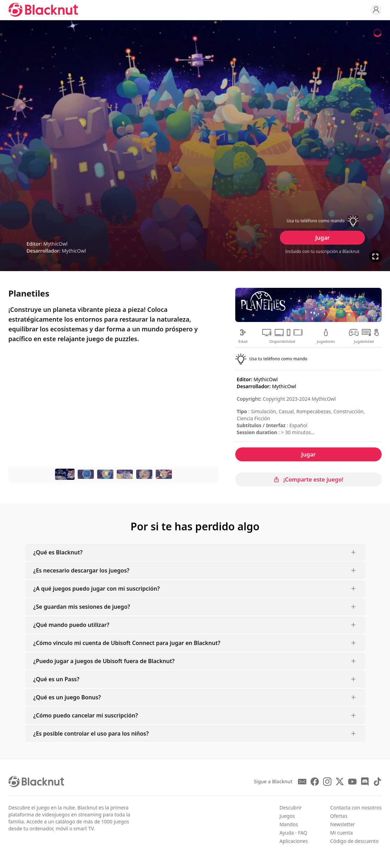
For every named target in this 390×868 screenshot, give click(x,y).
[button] (322, 221)
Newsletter (342, 824)
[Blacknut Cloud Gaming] (43, 10)
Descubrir (291, 808)
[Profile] (376, 10)
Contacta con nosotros (356, 808)
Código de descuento (354, 841)
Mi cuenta (341, 833)
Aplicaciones (294, 841)
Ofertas (339, 816)
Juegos (287, 816)
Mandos (289, 824)
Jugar (322, 238)
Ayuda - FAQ (293, 833)
